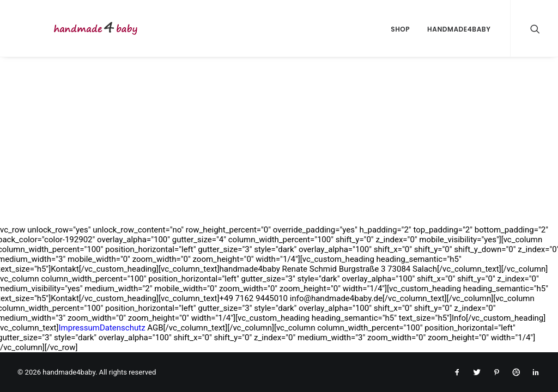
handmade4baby (459, 29)
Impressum (79, 328)
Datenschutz (123, 328)
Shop (400, 29)
